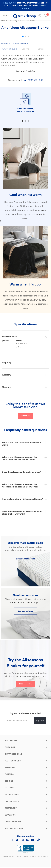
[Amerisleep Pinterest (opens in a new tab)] (27, 840)
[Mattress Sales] (13, 754)
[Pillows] (9, 788)
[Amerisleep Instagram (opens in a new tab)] (22, 840)
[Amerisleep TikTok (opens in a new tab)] (38, 840)
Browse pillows (26, 611)
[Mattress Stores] (14, 828)
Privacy (25, 857)
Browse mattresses (26, 559)
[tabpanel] (26, 32)
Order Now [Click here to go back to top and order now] (26, 416)
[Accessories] (12, 794)
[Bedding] (9, 781)
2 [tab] (26, 37)
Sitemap (44, 857)
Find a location (26, 684)
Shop (5, 16)
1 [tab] (23, 37)
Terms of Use (35, 857)
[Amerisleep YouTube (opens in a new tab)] (33, 840)
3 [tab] (28, 37)
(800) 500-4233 (35, 80)
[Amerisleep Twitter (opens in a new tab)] (17, 840)
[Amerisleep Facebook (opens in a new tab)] (12, 840)
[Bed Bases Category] (10, 767)
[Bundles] (9, 774)
